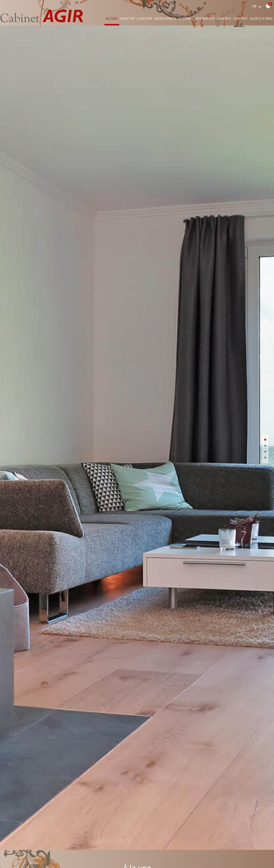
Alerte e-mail (261, 18)
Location (145, 18)
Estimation (205, 18)
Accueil (112, 18)
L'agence (224, 18)
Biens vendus (165, 18)
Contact (241, 18)
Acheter (127, 18)
